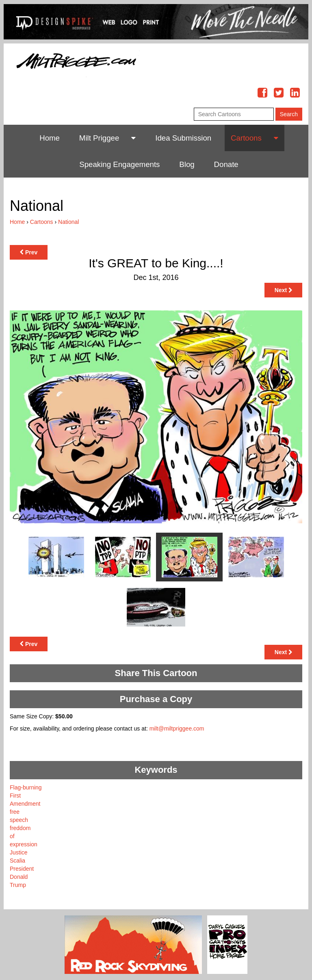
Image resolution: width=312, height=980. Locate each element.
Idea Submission (183, 138)
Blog (187, 164)
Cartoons (246, 138)
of (12, 836)
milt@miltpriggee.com (177, 728)
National (68, 222)
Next (283, 290)
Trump (18, 885)
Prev (29, 252)
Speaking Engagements (119, 164)
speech (19, 820)
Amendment (25, 804)
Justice (19, 852)
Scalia (17, 861)
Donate (226, 164)
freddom (20, 828)
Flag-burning (26, 787)
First (15, 796)
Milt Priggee (99, 138)
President (22, 869)
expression (24, 844)
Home (50, 138)
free (15, 812)
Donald (19, 877)
